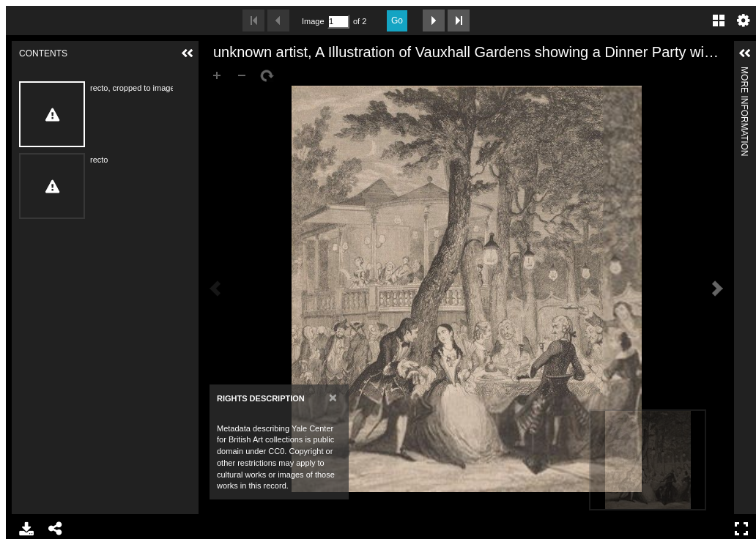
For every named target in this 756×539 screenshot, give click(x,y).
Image (313, 21)
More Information (744, 73)
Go (397, 21)
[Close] (333, 397)
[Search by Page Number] (338, 22)
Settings (744, 21)
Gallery (719, 21)
